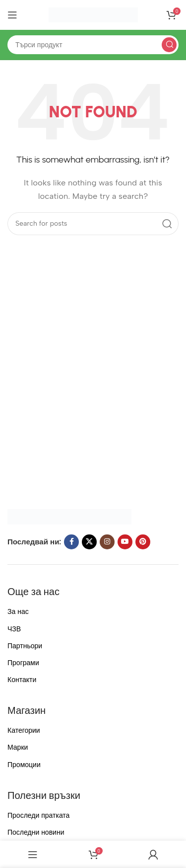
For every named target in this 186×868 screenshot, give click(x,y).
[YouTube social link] (125, 542)
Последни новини (36, 832)
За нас (18, 612)
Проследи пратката (38, 816)
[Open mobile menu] (12, 15)
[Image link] (69, 516)
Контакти (22, 680)
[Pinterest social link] (143, 542)
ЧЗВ (14, 629)
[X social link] (89, 542)
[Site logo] (93, 14)
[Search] (93, 45)
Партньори (25, 646)
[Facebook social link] (71, 542)
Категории (24, 731)
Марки (18, 747)
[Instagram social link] (107, 542)
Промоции (24, 765)
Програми (23, 663)
